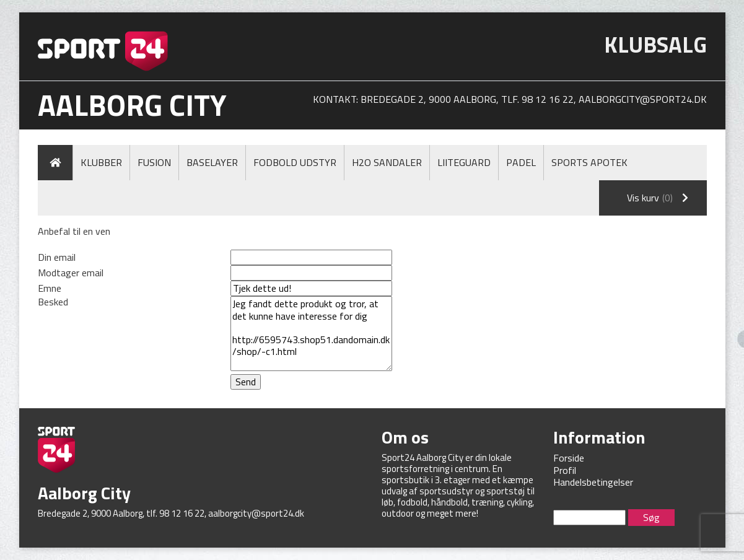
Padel (521, 162)
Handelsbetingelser (593, 482)
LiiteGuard (464, 162)
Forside (569, 458)
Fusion (154, 162)
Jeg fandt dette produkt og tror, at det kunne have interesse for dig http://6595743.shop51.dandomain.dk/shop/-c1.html (311, 334)
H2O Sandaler (387, 162)
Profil (565, 470)
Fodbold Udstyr (295, 162)
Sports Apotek (589, 162)
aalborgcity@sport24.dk (643, 99)
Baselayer (212, 162)
